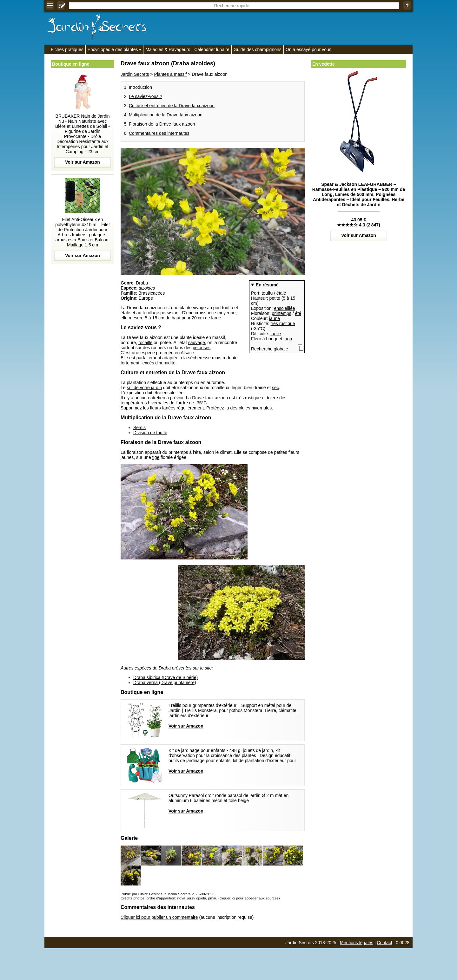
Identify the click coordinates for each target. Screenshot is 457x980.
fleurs (156, 408)
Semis (139, 428)
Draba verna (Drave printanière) (165, 683)
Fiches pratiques (67, 49)
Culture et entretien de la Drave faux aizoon (172, 106)
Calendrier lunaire (212, 49)
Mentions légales (357, 943)
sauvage (197, 343)
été (298, 313)
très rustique (283, 323)
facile (276, 334)
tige (156, 457)
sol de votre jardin (144, 388)
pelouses (202, 348)
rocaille (145, 343)
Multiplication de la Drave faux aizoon (166, 115)
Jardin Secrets (135, 74)
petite (275, 298)
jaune (275, 318)
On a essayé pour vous (308, 49)
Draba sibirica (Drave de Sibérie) (166, 677)
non (288, 339)
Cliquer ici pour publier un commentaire (159, 917)
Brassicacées (152, 293)
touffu (267, 293)
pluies (245, 408)
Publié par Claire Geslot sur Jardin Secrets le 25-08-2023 (167, 894)
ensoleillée (284, 308)
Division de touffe (150, 433)
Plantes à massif (170, 74)
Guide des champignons (258, 49)
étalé (281, 293)
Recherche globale (270, 349)
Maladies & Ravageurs (168, 49)
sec (275, 388)
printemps (281, 313)
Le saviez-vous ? (146, 96)
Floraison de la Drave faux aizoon (162, 124)
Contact (385, 943)
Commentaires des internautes (159, 133)
